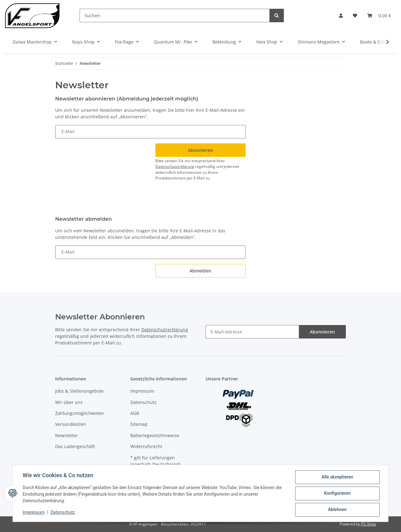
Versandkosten (71, 424)
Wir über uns (69, 402)
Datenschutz (143, 402)
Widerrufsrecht (146, 446)
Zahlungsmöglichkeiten (80, 413)
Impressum (142, 391)
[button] (341, 15)
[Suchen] (175, 15)
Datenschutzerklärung (175, 166)
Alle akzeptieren (337, 477)
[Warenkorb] (379, 15)
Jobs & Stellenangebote (79, 391)
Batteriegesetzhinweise (155, 435)
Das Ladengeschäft (75, 446)
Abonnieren (322, 332)
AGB (135, 413)
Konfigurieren (337, 493)
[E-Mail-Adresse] (252, 332)
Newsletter (67, 435)
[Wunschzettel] (355, 15)
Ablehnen (337, 510)
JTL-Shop (368, 524)
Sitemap (139, 424)
